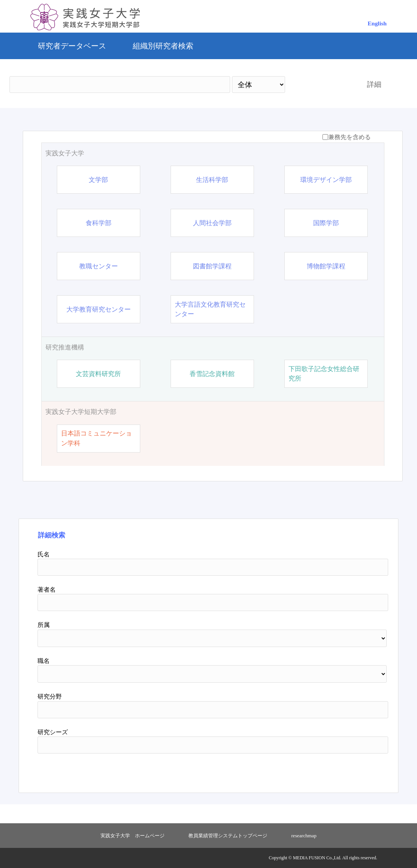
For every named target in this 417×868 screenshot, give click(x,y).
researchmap (304, 836)
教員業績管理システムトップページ (228, 836)
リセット (353, 770)
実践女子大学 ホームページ (132, 836)
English (377, 23)
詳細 (374, 84)
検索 (319, 84)
